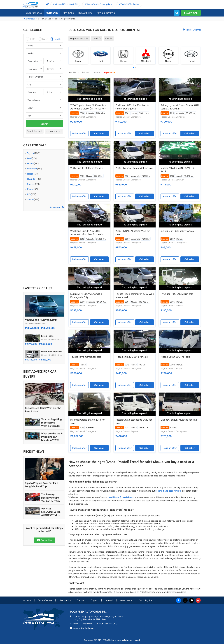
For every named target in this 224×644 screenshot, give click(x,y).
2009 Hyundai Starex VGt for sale (134, 168)
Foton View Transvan (52, 352)
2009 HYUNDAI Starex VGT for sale (133, 233)
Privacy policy (65, 600)
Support (95, 600)
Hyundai (31, 179)
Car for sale (29, 19)
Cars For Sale (34, 13)
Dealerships (85, 13)
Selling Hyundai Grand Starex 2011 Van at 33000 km (180, 107)
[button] (133, 68)
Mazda (30, 189)
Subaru (31, 184)
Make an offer (79, 133)
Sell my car (191, 13)
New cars (68, 13)
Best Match (74, 72)
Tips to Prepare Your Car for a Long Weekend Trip (42, 485)
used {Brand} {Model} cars (121, 497)
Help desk (109, 600)
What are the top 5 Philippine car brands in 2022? (52, 437)
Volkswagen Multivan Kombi (41, 320)
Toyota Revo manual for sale (86, 357)
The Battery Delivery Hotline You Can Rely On (50, 498)
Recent (97, 72)
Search (44, 124)
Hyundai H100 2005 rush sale (177, 294)
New (45, 39)
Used (58, 39)
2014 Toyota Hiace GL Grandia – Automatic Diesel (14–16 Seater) (88, 107)
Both (33, 39)
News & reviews (106, 13)
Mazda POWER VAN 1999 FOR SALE (177, 170)
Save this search (35, 131)
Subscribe (44, 540)
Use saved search (54, 131)
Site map (81, 600)
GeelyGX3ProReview (130, 4)
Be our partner (126, 600)
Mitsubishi (32, 169)
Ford (29, 158)
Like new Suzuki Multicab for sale (179, 420)
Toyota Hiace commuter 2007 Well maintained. (135, 296)
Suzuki (30, 199)
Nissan (30, 174)
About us (27, 600)
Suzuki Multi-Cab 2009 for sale (178, 231)
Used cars (52, 13)
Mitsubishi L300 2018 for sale (132, 357)
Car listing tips (145, 600)
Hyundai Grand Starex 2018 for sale (87, 421)
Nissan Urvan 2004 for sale (175, 357)
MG (29, 194)
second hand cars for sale (168, 491)
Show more (55, 207)
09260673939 (103, 624)
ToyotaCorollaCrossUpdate (99, 4)
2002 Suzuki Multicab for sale (87, 168)
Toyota (30, 153)
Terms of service (45, 600)
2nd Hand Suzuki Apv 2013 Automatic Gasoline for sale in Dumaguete (87, 233)
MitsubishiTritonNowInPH (66, 4)
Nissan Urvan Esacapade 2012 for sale (134, 421)
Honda (30, 163)
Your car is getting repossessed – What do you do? (51, 423)
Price (86, 72)
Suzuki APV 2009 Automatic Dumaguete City (86, 296)
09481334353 (80, 624)
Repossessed (110, 72)
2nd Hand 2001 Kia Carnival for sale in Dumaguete (133, 107)
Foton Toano (47, 336)
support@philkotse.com (84, 628)
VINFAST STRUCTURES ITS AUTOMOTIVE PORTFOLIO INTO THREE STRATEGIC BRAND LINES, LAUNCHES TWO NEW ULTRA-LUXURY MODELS (52, 512)
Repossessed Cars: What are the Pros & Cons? (43, 410)
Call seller (99, 133)
